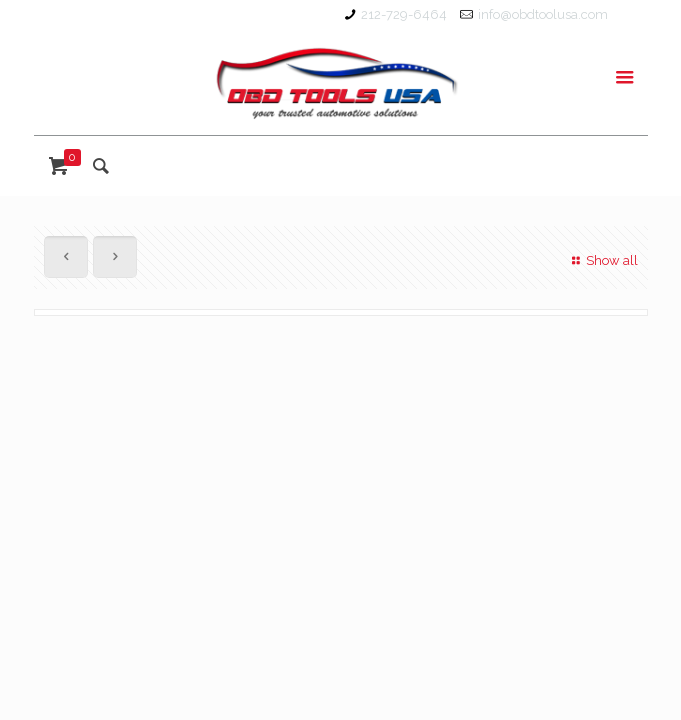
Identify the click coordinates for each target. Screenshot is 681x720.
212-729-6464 (404, 14)
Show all (602, 260)
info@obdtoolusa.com (543, 14)
